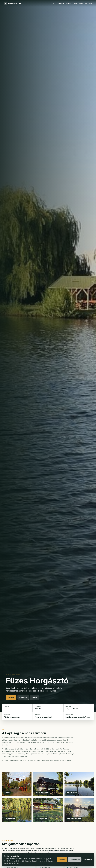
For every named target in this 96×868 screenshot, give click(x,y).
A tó (54, 3)
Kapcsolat (89, 3)
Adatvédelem (87, 860)
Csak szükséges (75, 860)
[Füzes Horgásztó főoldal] (12, 3)
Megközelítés (78, 3)
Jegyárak (61, 3)
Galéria (69, 3)
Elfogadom (62, 860)
